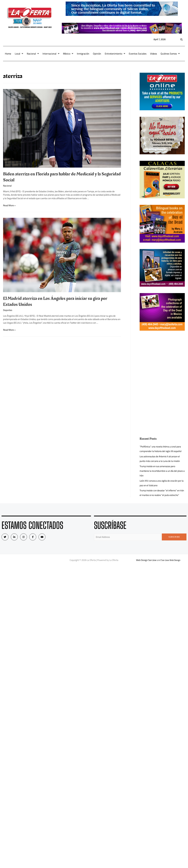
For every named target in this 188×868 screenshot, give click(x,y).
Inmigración (83, 54)
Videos (153, 54)
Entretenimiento (115, 54)
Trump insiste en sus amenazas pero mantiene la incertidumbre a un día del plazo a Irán (162, 471)
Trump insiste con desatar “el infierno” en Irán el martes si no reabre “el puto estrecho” (162, 493)
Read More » (9, 205)
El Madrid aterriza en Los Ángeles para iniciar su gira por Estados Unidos (55, 301)
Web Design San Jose (146, 560)
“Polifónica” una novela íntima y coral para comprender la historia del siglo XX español (161, 449)
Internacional (51, 54)
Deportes (8, 310)
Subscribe (174, 537)
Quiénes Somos (170, 54)
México (68, 54)
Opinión (97, 54)
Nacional (33, 54)
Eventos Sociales (138, 54)
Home (8, 54)
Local (19, 54)
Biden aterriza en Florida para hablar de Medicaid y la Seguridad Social (62, 177)
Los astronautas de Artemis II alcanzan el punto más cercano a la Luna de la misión (160, 459)
